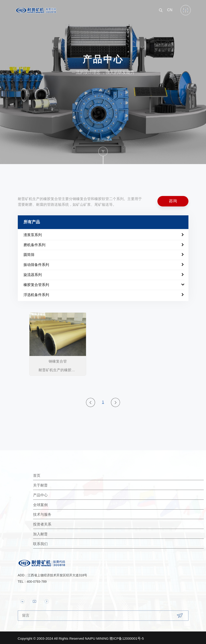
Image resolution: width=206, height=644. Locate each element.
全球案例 (67, 503)
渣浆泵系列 (33, 233)
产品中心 (67, 493)
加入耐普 (67, 532)
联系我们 (67, 542)
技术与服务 (68, 513)
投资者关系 (68, 523)
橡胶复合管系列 (36, 283)
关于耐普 (67, 484)
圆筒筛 (29, 253)
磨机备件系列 (34, 243)
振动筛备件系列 (36, 263)
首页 (63, 474)
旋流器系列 (33, 273)
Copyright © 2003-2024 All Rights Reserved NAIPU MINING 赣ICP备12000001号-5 (81, 637)
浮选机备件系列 (36, 293)
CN (170, 9)
